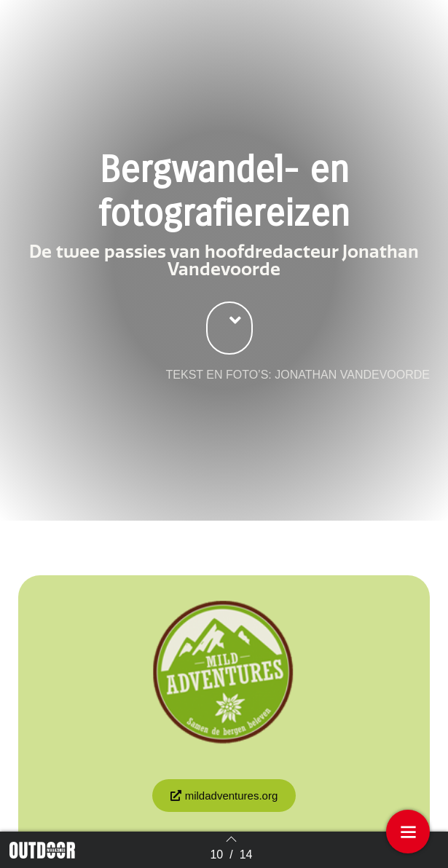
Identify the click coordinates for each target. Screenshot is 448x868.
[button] (229, 341)
